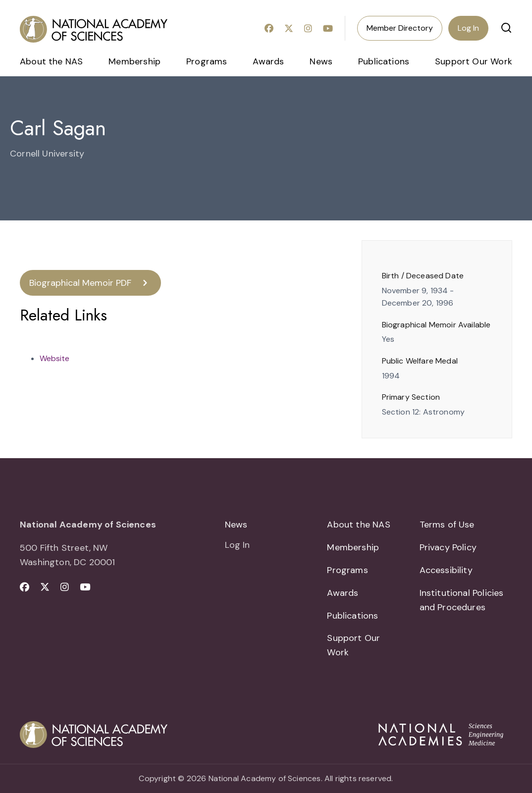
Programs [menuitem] (207, 61)
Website (54, 358)
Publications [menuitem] (384, 61)
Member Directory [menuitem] (400, 28)
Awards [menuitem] (268, 61)
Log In (468, 28)
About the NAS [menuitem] (51, 61)
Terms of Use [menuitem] (447, 525)
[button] (506, 28)
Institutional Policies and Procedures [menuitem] (462, 600)
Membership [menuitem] (134, 61)
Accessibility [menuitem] (446, 570)
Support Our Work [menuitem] (474, 61)
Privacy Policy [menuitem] (448, 547)
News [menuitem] (321, 61)
